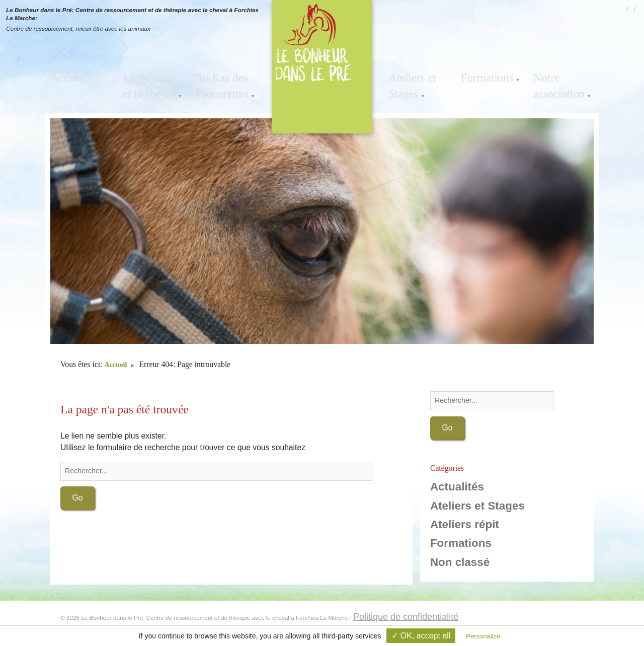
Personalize (483, 636)
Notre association (553, 82)
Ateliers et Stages (407, 82)
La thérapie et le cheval (152, 82)
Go (78, 499)
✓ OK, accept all (421, 636)
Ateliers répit (465, 525)
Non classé (460, 563)
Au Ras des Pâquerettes (216, 82)
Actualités (457, 488)
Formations (481, 76)
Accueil (64, 76)
